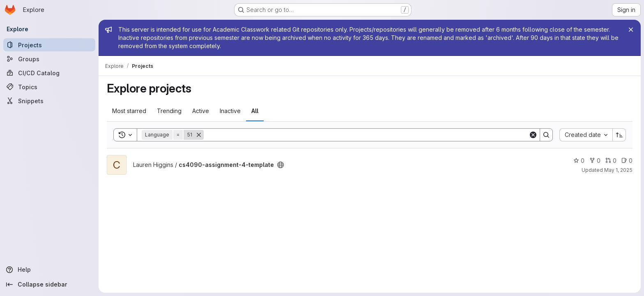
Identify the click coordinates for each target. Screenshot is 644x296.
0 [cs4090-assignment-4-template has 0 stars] (579, 161)
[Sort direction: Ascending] (619, 135)
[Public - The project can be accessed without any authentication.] (281, 165)
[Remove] (199, 135)
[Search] (366, 135)
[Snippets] (49, 101)
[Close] (631, 30)
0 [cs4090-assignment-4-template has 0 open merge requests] (611, 161)
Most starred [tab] (129, 111)
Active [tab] (201, 111)
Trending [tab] (169, 111)
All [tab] (255, 111)
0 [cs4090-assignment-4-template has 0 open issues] (627, 161)
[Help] (49, 270)
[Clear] (533, 135)
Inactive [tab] (230, 111)
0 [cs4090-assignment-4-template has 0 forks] (595, 161)
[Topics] (49, 87)
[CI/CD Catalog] (49, 73)
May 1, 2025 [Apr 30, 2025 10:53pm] (618, 170)
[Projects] (49, 45)
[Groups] (49, 59)
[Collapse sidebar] (49, 284)
